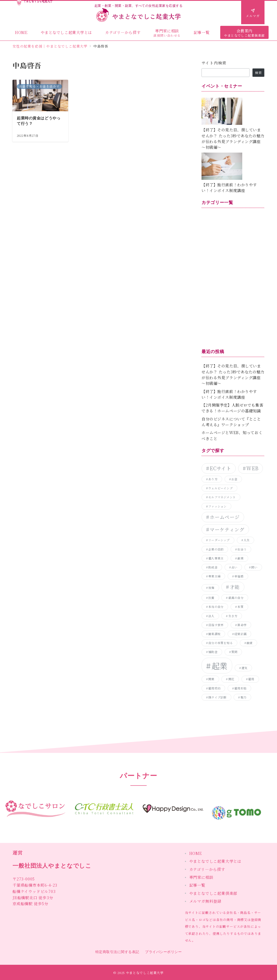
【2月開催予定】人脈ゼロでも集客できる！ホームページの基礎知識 (232, 408)
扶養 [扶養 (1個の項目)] (211, 598)
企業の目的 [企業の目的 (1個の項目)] (216, 549)
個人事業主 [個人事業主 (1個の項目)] (216, 558)
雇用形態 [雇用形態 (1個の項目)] (240, 688)
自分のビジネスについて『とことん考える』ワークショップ (231, 422)
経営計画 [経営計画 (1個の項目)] (240, 634)
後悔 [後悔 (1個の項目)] (211, 588)
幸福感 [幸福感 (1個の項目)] (239, 576)
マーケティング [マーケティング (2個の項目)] (227, 529)
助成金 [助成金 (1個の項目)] (213, 567)
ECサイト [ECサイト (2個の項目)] (220, 468)
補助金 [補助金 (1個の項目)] (213, 652)
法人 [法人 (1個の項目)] (211, 616)
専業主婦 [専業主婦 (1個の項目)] (214, 576)
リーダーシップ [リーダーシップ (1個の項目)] (219, 540)
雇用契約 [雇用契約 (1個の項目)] (214, 688)
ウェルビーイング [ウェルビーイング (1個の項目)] (221, 488)
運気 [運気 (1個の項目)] (244, 668)
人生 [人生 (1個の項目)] (247, 540)
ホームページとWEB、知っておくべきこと (232, 435)
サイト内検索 (214, 63)
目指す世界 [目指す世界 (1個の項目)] (216, 625)
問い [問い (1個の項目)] (254, 567)
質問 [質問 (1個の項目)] (234, 652)
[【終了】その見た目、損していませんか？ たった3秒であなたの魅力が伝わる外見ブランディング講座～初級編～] (233, 111)
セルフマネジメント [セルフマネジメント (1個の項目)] (222, 497)
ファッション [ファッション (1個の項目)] (217, 506)
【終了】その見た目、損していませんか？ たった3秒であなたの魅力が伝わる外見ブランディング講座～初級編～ (233, 138)
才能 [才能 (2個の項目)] (235, 587)
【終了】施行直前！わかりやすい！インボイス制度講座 (229, 188)
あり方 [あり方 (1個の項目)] (213, 479)
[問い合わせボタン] (253, 13)
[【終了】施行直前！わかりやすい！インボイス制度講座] (233, 166)
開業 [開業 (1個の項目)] (211, 679)
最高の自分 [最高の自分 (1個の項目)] (236, 598)
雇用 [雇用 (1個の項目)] (251, 679)
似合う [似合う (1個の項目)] (242, 549)
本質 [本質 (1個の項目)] (240, 607)
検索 (259, 73)
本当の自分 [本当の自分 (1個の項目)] (216, 607)
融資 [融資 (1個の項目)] (250, 643)
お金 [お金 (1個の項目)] (234, 479)
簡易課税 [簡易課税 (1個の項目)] (214, 634)
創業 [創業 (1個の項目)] (240, 558)
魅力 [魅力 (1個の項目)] (244, 697)
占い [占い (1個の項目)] (234, 567)
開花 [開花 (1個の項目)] (231, 679)
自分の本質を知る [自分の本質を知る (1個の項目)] (221, 643)
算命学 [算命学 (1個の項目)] (242, 625)
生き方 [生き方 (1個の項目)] (233, 616)
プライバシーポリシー (163, 952)
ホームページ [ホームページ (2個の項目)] (225, 517)
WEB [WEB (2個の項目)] (252, 468)
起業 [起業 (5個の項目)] (220, 666)
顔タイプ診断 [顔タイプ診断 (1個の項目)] (217, 697)
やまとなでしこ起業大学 (145, 973)
